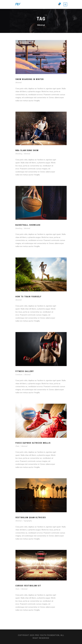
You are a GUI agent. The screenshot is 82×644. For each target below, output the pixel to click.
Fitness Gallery (25, 371)
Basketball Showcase (28, 225)
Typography (28, 521)
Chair (17, 446)
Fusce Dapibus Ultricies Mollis (33, 443)
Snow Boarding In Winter (30, 79)
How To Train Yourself (28, 297)
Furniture (19, 375)
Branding (19, 154)
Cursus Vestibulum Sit (28, 586)
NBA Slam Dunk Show (27, 150)
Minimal (19, 83)
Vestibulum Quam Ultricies (31, 518)
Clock (17, 589)
